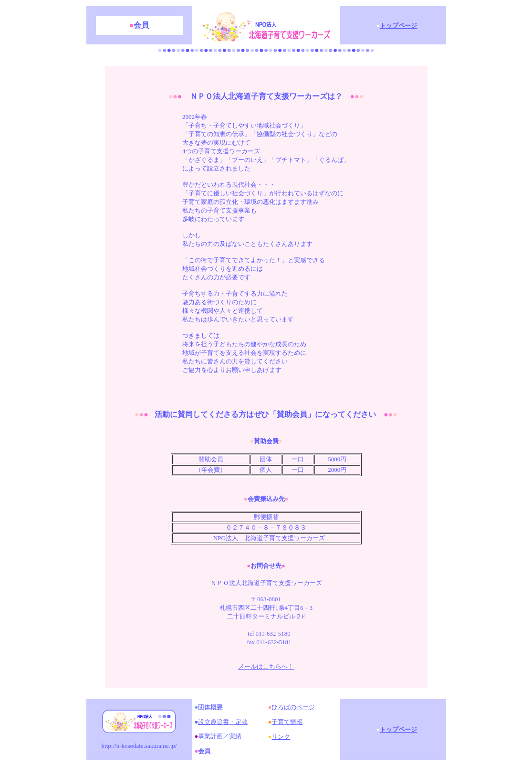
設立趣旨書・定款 (223, 722)
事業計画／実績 (220, 736)
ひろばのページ (293, 707)
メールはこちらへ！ (266, 666)
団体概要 (210, 707)
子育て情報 (287, 722)
